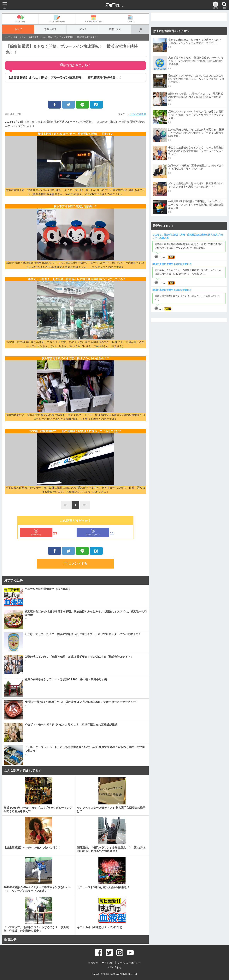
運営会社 (93, 963)
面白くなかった (93, 532)
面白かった (36, 532)
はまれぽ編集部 (138, 114)
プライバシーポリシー (129, 963)
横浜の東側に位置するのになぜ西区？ (172, 264)
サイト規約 (108, 963)
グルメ (83, 29)
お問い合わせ (114, 967)
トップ (18, 29)
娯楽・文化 (115, 29)
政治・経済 (50, 29)
